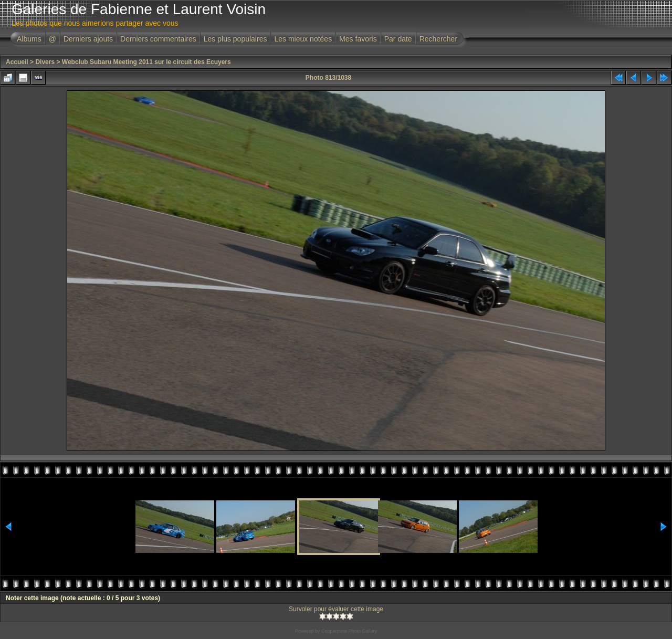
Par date (398, 39)
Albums (29, 39)
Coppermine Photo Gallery (349, 631)
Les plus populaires (235, 39)
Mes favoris (358, 39)
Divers (45, 62)
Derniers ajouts (88, 39)
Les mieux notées (303, 39)
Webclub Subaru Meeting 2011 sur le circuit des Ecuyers (146, 62)
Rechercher (438, 39)
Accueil (17, 62)
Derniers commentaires (158, 39)
